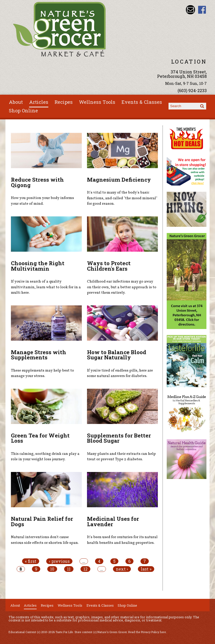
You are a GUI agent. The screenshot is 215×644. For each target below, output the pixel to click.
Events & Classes (142, 102)
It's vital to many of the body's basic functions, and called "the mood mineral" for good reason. (122, 198)
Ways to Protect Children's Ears (109, 266)
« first (31, 561)
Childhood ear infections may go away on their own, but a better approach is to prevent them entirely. (122, 287)
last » (146, 569)
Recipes (64, 102)
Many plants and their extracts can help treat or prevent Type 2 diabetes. (121, 457)
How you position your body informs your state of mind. (42, 201)
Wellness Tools (97, 102)
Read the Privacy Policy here (147, 632)
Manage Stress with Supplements (39, 355)
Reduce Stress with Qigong (37, 182)
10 (52, 569)
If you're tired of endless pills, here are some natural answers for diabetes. (120, 373)
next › (122, 569)
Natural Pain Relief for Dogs (42, 521)
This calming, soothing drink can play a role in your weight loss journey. (45, 457)
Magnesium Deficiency (119, 180)
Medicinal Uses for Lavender (113, 521)
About (16, 102)
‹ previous (59, 561)
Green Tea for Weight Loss (40, 438)
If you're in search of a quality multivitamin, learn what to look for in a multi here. (46, 287)
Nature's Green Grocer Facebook (202, 10)
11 (69, 569)
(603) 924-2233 (192, 90)
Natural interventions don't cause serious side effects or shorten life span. (45, 540)
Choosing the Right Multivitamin (38, 266)
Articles (39, 102)
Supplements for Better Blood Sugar (119, 438)
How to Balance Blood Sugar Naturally (117, 355)
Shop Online (23, 111)
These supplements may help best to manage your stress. (42, 373)
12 (85, 569)
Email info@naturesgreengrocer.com (190, 10)
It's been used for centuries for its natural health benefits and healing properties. (122, 540)
